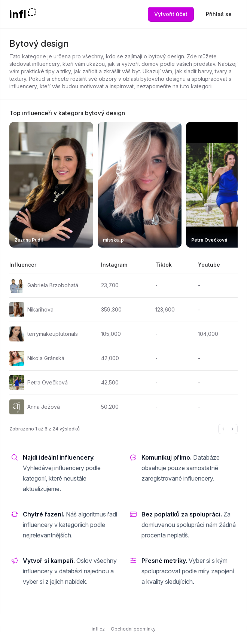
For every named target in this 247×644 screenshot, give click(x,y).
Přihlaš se (219, 14)
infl (18, 14)
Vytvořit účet (171, 14)
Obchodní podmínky (133, 629)
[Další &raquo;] (232, 429)
